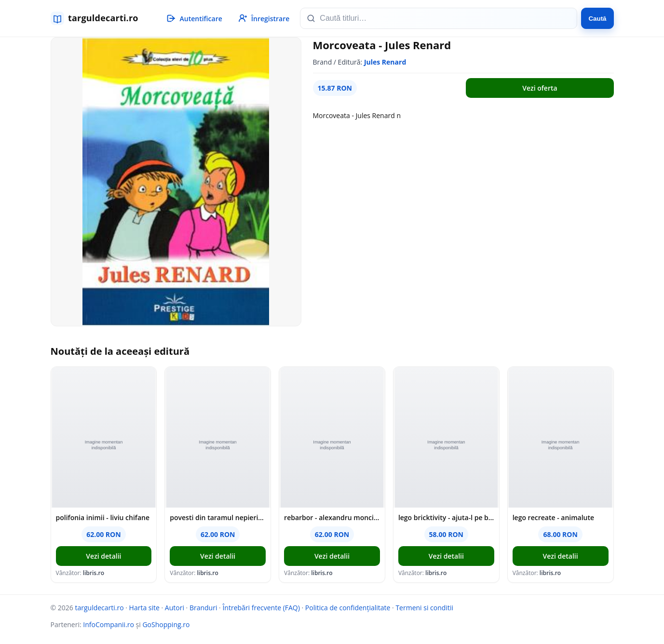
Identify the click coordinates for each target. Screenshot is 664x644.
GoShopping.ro (166, 624)
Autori (175, 608)
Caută (597, 19)
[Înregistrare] (263, 18)
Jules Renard (385, 62)
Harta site (144, 608)
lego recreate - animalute (553, 517)
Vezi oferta (540, 88)
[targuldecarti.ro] (99, 18)
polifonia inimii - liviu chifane (103, 517)
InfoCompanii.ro (108, 624)
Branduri (203, 608)
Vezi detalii (103, 556)
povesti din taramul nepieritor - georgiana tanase (218, 517)
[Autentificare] (194, 18)
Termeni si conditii (424, 608)
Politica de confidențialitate (348, 608)
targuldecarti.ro (99, 608)
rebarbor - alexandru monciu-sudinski (332, 517)
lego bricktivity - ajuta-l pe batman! (446, 517)
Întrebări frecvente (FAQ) (261, 608)
